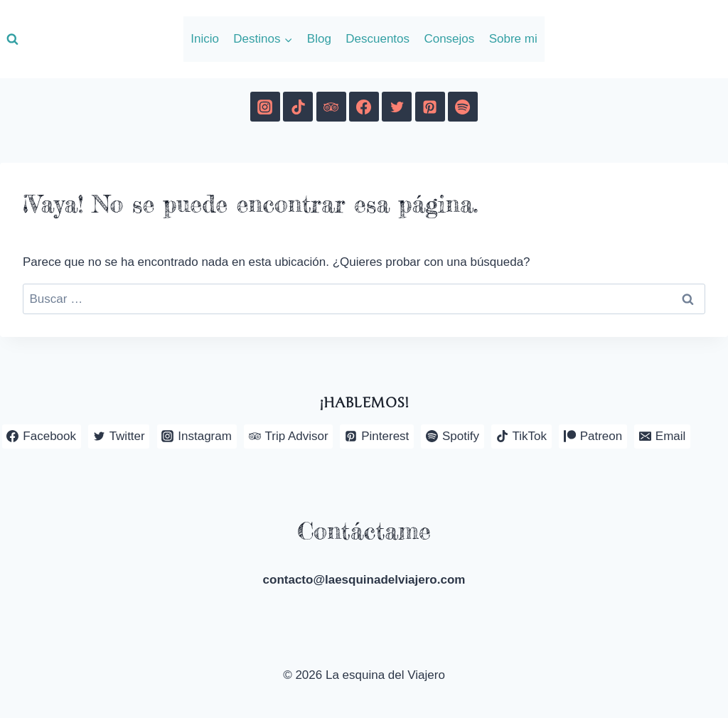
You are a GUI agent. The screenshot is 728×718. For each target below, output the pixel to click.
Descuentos (378, 39)
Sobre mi (513, 39)
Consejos (449, 39)
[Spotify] (463, 107)
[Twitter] (397, 107)
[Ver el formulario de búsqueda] (12, 39)
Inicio (205, 39)
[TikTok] (298, 107)
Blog (319, 39)
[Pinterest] (430, 107)
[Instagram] (265, 107)
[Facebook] (364, 107)
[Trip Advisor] (331, 107)
